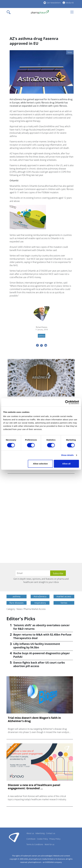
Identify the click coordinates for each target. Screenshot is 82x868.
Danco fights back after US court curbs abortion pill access (39, 664)
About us (30, 833)
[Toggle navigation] (9, 12)
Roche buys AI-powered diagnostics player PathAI (42, 655)
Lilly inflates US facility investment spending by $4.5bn (37, 646)
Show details (67, 455)
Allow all (66, 464)
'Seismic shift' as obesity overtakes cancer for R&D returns (41, 627)
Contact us (51, 833)
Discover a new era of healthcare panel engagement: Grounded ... (34, 787)
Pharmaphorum (14, 837)
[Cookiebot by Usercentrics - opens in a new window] (67, 402)
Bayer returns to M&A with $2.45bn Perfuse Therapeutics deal (42, 636)
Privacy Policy (55, 839)
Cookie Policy (42, 839)
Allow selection (40, 464)
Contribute (31, 839)
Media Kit (70, 3)
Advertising (40, 833)
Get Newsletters (54, 3)
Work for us (49, 844)
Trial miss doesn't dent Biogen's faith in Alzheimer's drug (34, 719)
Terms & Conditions (35, 844)
